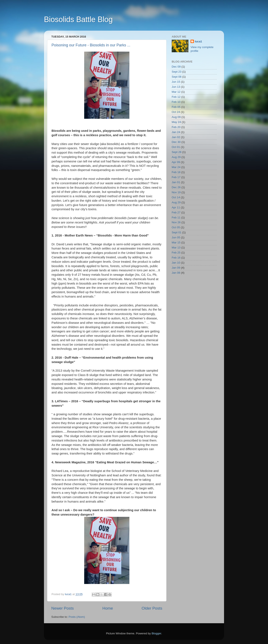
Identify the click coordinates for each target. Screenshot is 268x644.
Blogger (156, 633)
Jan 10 (176, 263)
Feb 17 (176, 177)
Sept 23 (177, 72)
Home (108, 608)
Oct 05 (176, 227)
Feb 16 (176, 258)
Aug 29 (176, 157)
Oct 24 (176, 112)
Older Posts (152, 608)
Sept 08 (177, 77)
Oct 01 (176, 147)
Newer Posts (62, 608)
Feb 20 (176, 127)
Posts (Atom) (77, 617)
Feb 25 (176, 253)
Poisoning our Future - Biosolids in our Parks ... (91, 45)
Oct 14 (176, 197)
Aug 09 (176, 117)
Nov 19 (176, 192)
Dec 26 (176, 187)
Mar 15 (176, 242)
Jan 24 (176, 132)
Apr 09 (176, 162)
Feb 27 (176, 212)
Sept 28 (177, 152)
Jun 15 (176, 82)
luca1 (198, 41)
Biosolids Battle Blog (78, 19)
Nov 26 (176, 222)
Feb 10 (176, 102)
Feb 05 (176, 107)
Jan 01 (176, 182)
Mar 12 (176, 92)
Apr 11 (176, 207)
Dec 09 (176, 67)
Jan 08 (176, 273)
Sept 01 (177, 232)
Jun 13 (176, 87)
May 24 (176, 122)
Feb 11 (176, 217)
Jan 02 (176, 137)
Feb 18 (176, 172)
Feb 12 (176, 97)
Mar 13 (176, 248)
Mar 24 (176, 167)
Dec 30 (176, 142)
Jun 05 (176, 237)
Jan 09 (176, 268)
